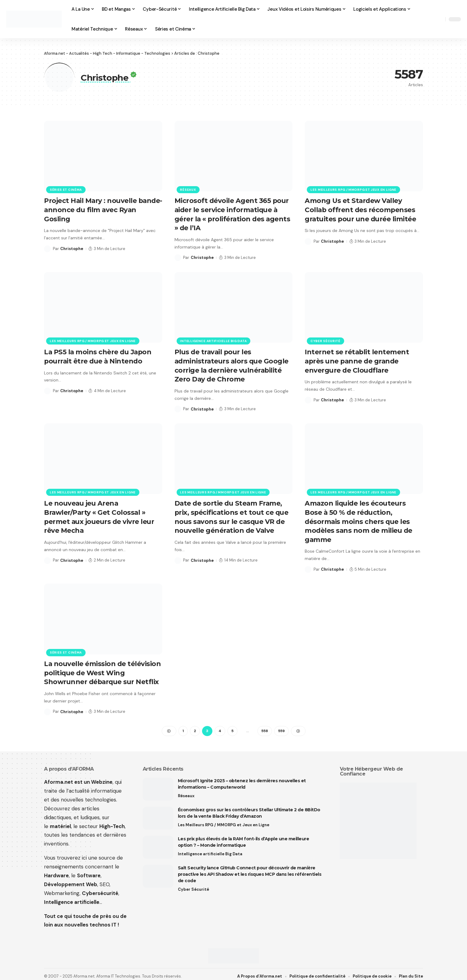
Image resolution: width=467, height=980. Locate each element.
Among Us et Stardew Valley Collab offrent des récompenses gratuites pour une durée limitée (361, 209)
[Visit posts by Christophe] (47, 248)
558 (265, 726)
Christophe (72, 248)
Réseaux (188, 189)
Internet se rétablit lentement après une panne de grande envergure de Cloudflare (357, 359)
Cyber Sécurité (325, 339)
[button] (439, 19)
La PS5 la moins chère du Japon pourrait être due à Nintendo (99, 355)
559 (281, 726)
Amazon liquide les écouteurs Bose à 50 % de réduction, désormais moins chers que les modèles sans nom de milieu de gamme (359, 518)
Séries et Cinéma (66, 189)
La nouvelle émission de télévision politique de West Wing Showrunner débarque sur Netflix (103, 668)
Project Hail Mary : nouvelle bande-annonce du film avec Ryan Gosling (94, 209)
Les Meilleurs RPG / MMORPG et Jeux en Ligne (353, 189)
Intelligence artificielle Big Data (214, 339)
